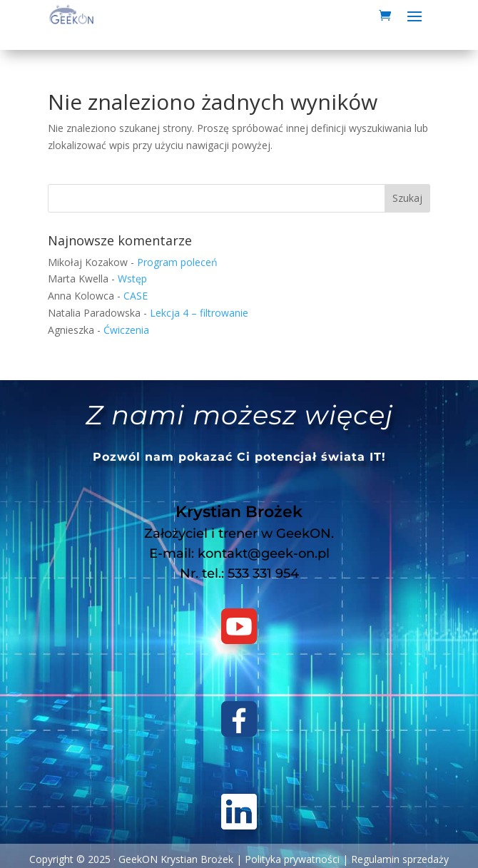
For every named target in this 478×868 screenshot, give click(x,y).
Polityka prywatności (292, 859)
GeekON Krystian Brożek (176, 859)
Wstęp (132, 279)
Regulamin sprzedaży (400, 859)
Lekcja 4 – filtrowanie (199, 313)
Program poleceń (177, 262)
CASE (136, 296)
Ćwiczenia (126, 330)
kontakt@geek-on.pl (264, 553)
